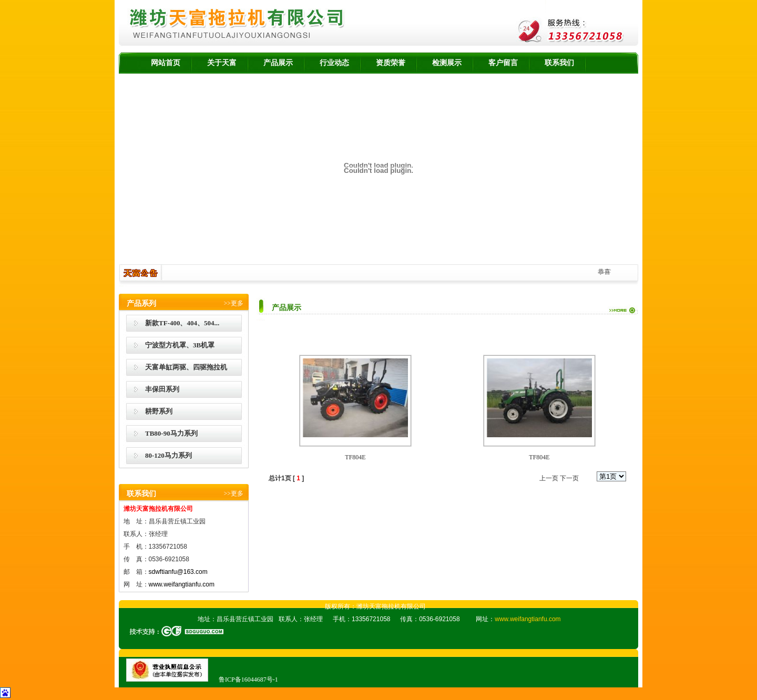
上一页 (549, 478)
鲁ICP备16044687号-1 (248, 680)
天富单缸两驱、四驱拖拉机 (186, 367)
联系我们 (559, 63)
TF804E (355, 457)
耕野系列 (159, 411)
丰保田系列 (162, 389)
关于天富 (222, 63)
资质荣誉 (391, 63)
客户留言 (503, 63)
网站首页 (166, 63)
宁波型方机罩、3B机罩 (180, 345)
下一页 (569, 478)
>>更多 (233, 303)
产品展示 (278, 63)
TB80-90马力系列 (171, 433)
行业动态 (334, 63)
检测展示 (447, 63)
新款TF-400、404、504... (182, 323)
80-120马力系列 (168, 455)
